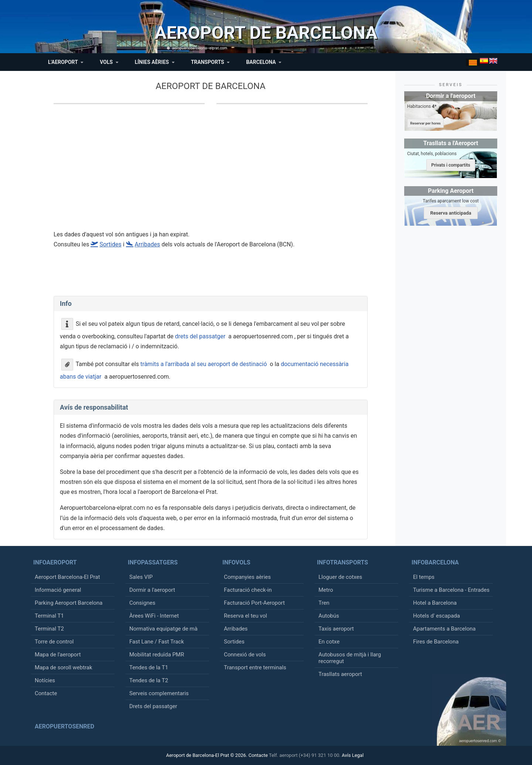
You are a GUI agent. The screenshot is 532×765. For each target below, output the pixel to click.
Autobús (329, 616)
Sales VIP (141, 577)
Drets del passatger (153, 706)
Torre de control (54, 642)
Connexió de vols (245, 655)
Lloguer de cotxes (340, 577)
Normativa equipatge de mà (163, 629)
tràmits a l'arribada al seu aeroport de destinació (204, 364)
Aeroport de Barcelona (211, 86)
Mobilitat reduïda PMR (157, 655)
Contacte (46, 693)
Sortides (234, 642)
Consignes (142, 603)
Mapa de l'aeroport (58, 655)
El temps (424, 577)
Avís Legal (353, 755)
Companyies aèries (247, 577)
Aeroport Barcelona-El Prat (67, 577)
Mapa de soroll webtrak (64, 667)
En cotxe (329, 642)
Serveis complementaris (159, 693)
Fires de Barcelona (436, 642)
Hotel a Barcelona (435, 603)
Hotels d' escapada (436, 616)
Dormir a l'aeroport (152, 590)
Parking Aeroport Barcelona (69, 603)
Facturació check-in (248, 590)
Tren (324, 603)
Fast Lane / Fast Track (157, 642)
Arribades (236, 629)
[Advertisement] (211, 172)
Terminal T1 (49, 616)
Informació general (58, 590)
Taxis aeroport (336, 629)
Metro (326, 590)
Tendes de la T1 (149, 667)
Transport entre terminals (255, 667)
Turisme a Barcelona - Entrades (451, 590)
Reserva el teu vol (245, 616)
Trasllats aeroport (340, 674)
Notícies (45, 680)
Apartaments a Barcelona (444, 629)
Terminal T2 (49, 629)
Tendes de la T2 (149, 680)
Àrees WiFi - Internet (154, 616)
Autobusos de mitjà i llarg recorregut (350, 658)
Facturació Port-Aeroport (254, 603)
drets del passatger (200, 336)
